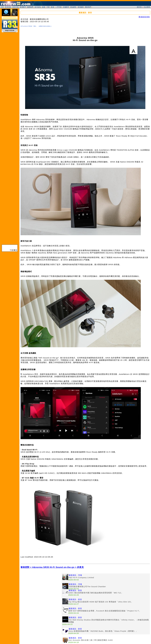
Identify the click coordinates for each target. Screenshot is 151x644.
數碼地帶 (30, 7)
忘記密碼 (147, 7)
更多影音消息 (144, 17)
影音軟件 (23, 7)
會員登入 (140, 7)
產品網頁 (73, 7)
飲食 (53, 7)
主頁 (2, 7)
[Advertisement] (41, 590)
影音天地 (15, 7)
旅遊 (44, 7)
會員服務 (81, 7)
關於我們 (88, 7)
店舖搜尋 (66, 7)
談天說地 (38, 7)
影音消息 (8, 7)
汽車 (48, 7)
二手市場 (58, 7)
